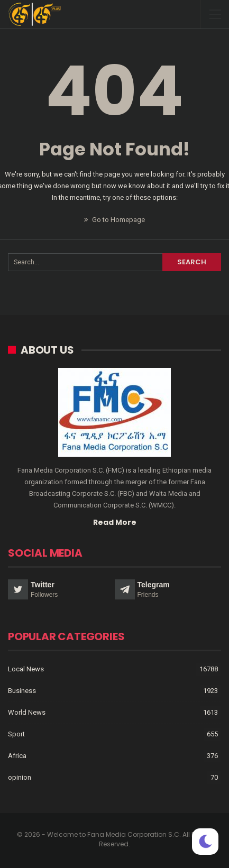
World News (27, 712)
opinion (20, 777)
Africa (17, 756)
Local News (26, 669)
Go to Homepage (114, 220)
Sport (16, 734)
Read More (115, 522)
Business (22, 691)
